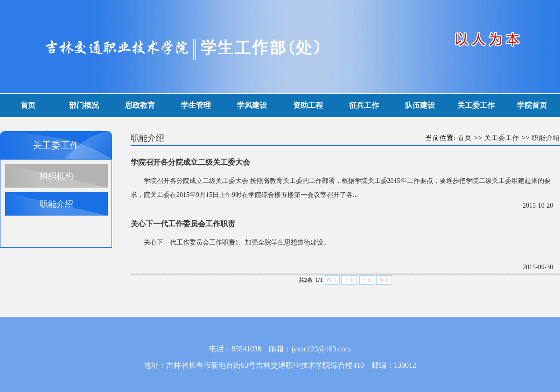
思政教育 (140, 105)
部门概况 (84, 105)
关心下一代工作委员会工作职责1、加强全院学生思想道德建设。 (237, 242)
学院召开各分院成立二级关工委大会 (190, 162)
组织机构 (56, 176)
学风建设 (252, 105)
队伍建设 (420, 105)
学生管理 (196, 105)
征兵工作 (364, 105)
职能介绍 (56, 204)
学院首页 (532, 105)
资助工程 (308, 105)
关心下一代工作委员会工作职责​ (183, 224)
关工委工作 (476, 105)
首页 (28, 105)
